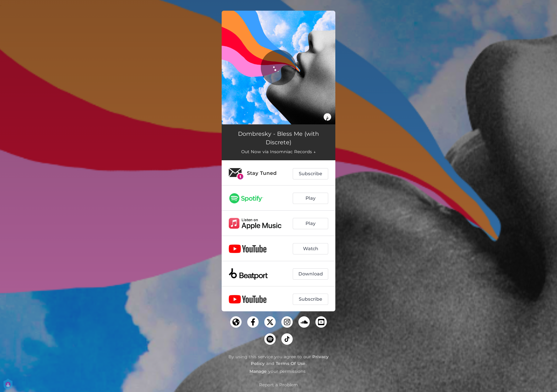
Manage (258, 371)
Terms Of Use (291, 363)
